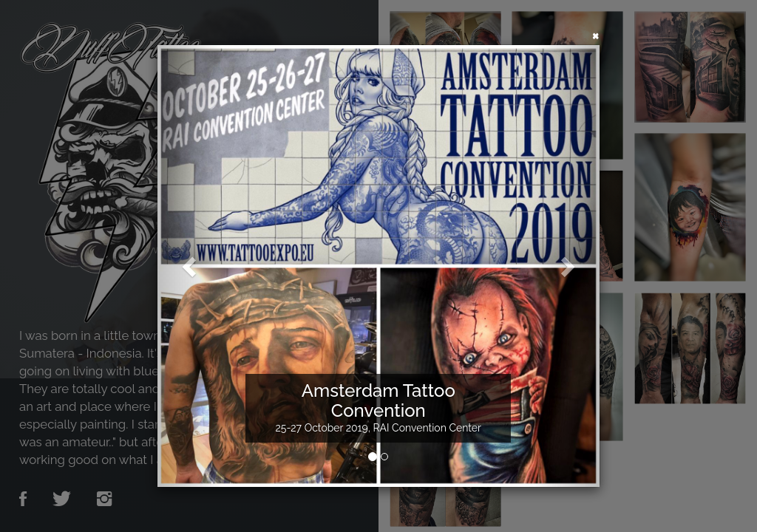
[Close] (596, 34)
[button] (191, 266)
